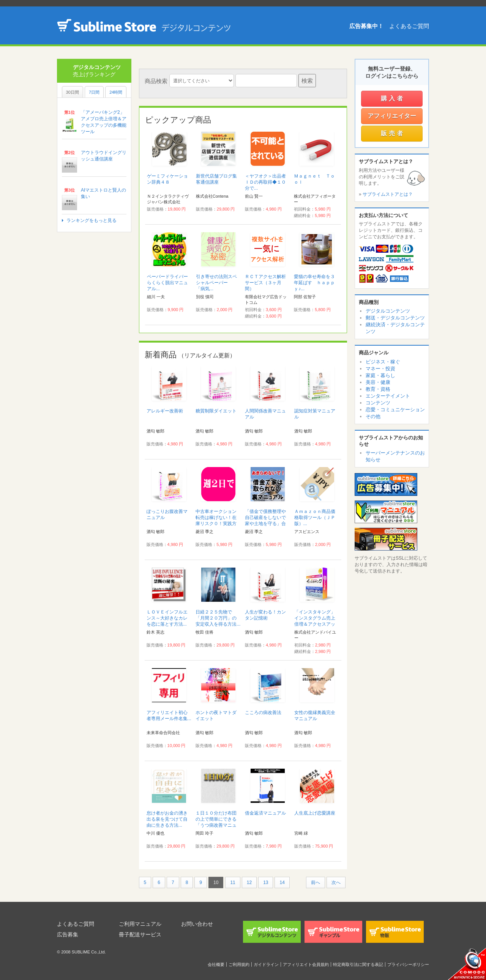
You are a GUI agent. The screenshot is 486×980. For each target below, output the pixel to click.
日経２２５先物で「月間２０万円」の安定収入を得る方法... (218, 618)
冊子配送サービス (140, 934)
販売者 (393, 133)
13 (266, 882)
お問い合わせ (197, 924)
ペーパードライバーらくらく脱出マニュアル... (167, 283)
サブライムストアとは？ (388, 194)
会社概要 (216, 964)
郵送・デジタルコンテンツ (395, 318)
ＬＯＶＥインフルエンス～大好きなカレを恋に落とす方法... (167, 618)
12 (249, 882)
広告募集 (68, 934)
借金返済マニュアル (265, 813)
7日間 (94, 92)
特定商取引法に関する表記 (358, 964)
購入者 (393, 98)
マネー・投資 (380, 369)
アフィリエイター (392, 116)
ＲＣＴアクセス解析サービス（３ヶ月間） (265, 283)
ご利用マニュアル (140, 924)
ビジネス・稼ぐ (383, 362)
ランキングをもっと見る (92, 220)
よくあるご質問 (409, 26)
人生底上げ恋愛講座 (315, 813)
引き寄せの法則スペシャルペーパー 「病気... (216, 283)
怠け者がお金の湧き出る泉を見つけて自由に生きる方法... (167, 819)
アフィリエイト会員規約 (306, 964)
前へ (316, 882)
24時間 (116, 92)
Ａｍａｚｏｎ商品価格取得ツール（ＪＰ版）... (315, 518)
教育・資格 (378, 389)
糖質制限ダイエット (216, 411)
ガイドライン (266, 964)
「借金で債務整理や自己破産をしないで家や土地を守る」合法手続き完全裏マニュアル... (265, 524)
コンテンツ (378, 403)
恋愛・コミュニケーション (395, 410)
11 (233, 882)
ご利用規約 (239, 964)
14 (282, 882)
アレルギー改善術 (165, 411)
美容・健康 (378, 382)
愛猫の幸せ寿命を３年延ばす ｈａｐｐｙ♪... (314, 283)
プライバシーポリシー (408, 964)
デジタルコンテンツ (388, 311)
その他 (373, 416)
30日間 (73, 92)
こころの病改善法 (263, 713)
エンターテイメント (388, 396)
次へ (336, 882)
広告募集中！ (366, 26)
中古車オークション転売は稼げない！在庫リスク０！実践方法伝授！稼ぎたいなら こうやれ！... (216, 524)
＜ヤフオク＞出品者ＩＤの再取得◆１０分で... (265, 182)
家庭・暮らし (380, 375)
